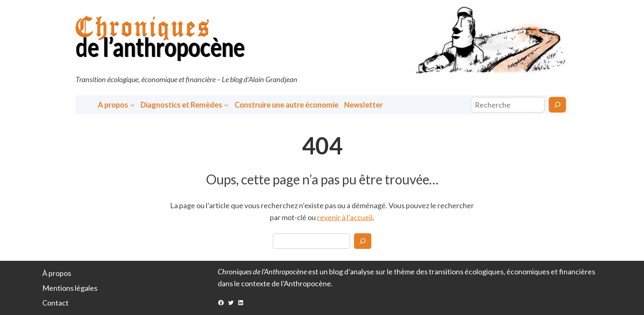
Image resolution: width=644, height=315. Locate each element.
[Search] (363, 241)
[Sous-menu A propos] (132, 105)
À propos (57, 273)
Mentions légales (70, 288)
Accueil (87, 105)
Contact (55, 303)
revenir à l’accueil (345, 217)
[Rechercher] (557, 105)
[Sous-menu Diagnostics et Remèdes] (226, 105)
